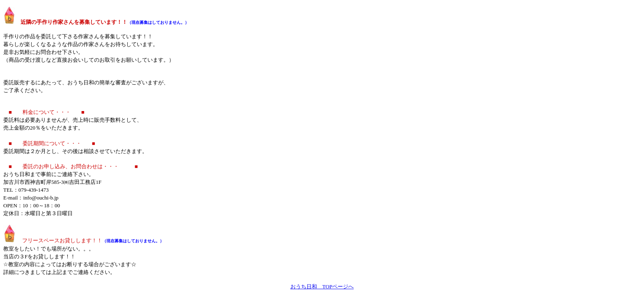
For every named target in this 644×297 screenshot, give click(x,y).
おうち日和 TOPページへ (322, 287)
